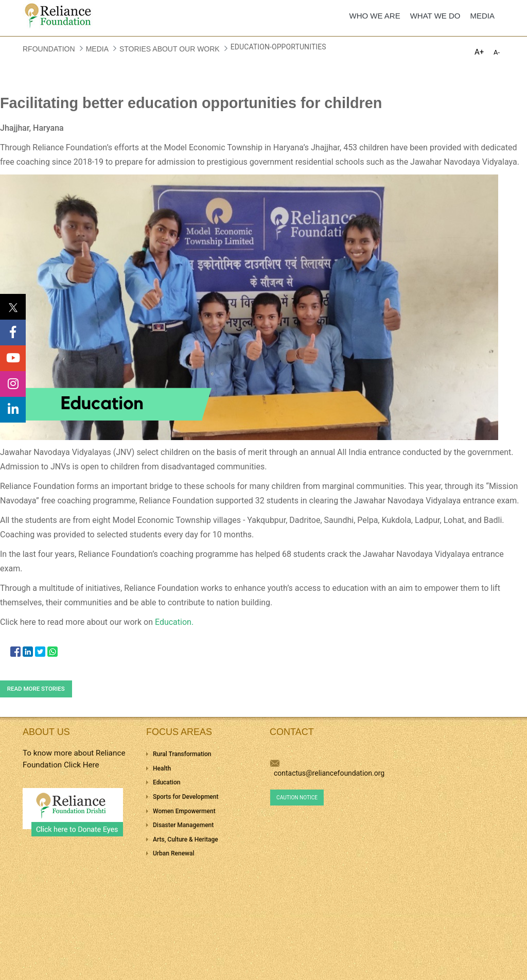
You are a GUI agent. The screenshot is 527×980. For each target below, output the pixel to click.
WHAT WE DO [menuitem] (435, 16)
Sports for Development (186, 797)
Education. (174, 622)
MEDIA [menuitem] (482, 16)
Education (166, 782)
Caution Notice (297, 798)
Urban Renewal (174, 853)
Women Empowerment (184, 811)
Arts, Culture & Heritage (186, 839)
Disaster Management (183, 825)
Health (162, 768)
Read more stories (36, 689)
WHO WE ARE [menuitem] (375, 16)
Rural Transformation (182, 754)
